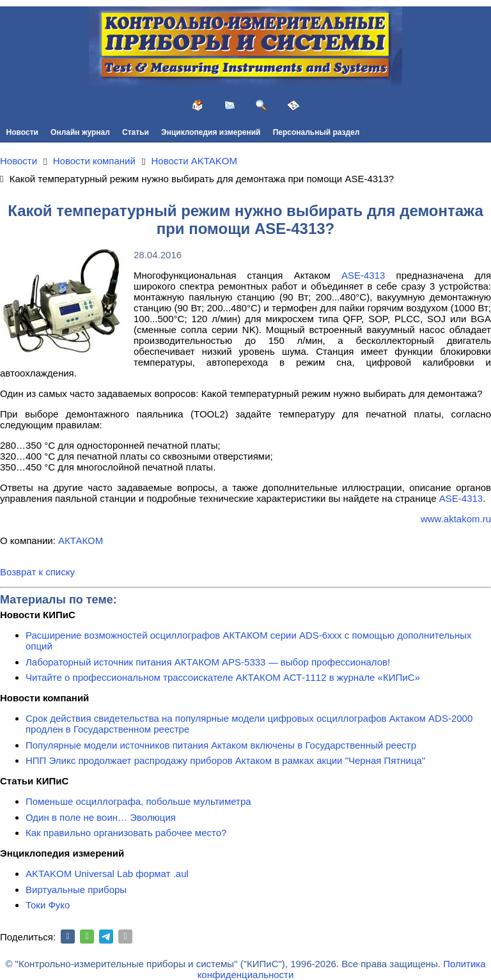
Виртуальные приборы (76, 890)
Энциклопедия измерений (211, 132)
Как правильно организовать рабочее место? (126, 833)
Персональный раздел (316, 132)
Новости (22, 132)
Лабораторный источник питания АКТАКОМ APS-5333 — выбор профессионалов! (208, 662)
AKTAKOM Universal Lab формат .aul (107, 874)
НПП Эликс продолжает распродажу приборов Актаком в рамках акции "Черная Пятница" (225, 760)
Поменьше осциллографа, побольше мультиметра (138, 801)
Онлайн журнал (80, 132)
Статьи (136, 132)
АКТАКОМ (81, 541)
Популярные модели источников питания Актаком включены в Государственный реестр (221, 745)
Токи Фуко (48, 905)
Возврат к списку (37, 572)
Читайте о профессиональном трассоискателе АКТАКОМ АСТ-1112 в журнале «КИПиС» (223, 677)
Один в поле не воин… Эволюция (101, 817)
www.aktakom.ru (456, 519)
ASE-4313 (363, 275)
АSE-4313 (461, 498)
